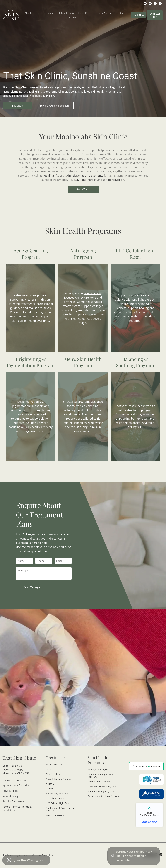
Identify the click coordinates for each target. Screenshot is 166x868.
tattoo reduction (114, 180)
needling (48, 175)
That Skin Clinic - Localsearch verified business (149, 815)
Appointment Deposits (16, 785)
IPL (71, 180)
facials (60, 175)
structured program (140, 410)
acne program (39, 295)
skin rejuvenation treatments (84, 175)
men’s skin (78, 406)
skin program (92, 293)
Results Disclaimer (13, 801)
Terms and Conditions (16, 780)
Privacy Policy (10, 791)
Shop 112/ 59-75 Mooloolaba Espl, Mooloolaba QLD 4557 (16, 769)
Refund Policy (10, 796)
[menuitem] (31, 13)
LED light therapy (85, 180)
